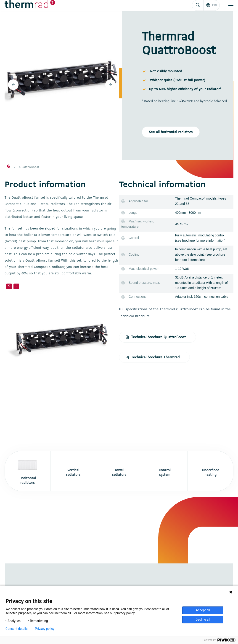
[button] (231, 5)
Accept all (203, 610)
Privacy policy (45, 629)
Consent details (17, 629)
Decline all (203, 620)
